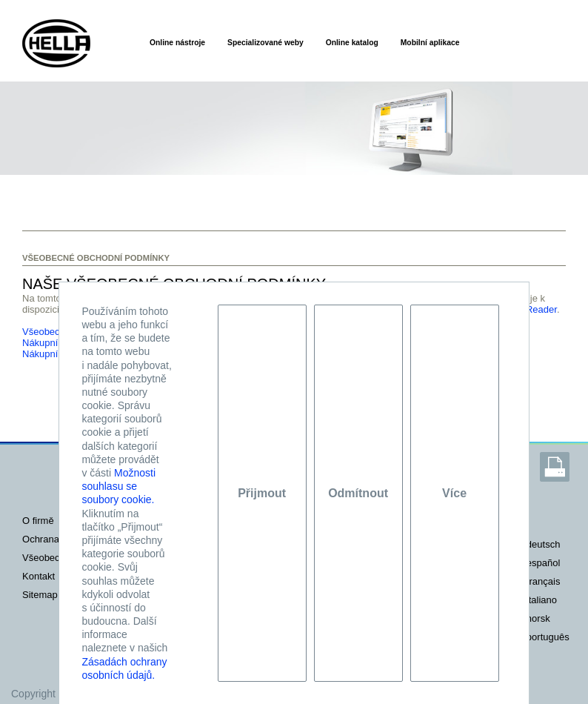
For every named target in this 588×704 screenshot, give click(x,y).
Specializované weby (265, 43)
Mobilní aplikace (430, 43)
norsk (538, 618)
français (544, 581)
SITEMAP (40, 595)
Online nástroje (177, 43)
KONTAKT (39, 576)
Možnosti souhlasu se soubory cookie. (118, 486)
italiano (542, 600)
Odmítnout (358, 493)
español (544, 563)
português (548, 637)
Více (454, 493)
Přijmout (262, 493)
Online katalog (352, 43)
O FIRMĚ (38, 521)
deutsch (544, 544)
